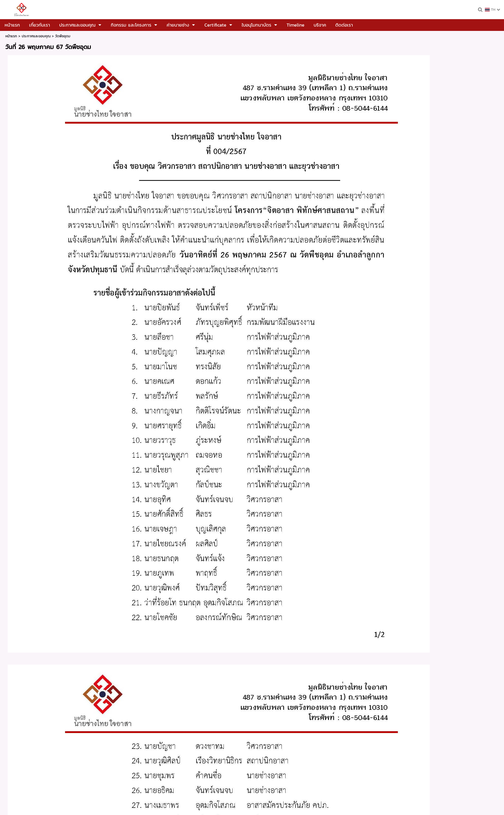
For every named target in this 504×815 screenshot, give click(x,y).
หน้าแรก (11, 36)
